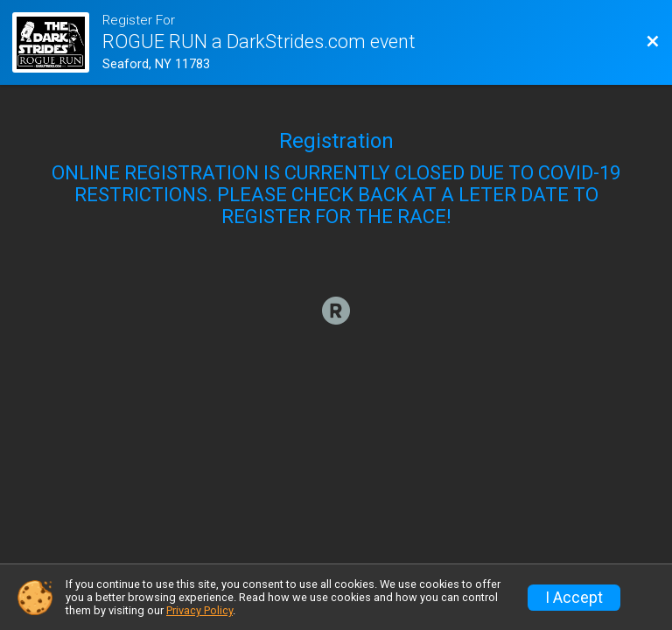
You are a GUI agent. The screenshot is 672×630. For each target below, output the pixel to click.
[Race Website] (57, 42)
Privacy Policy (199, 610)
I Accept (574, 598)
